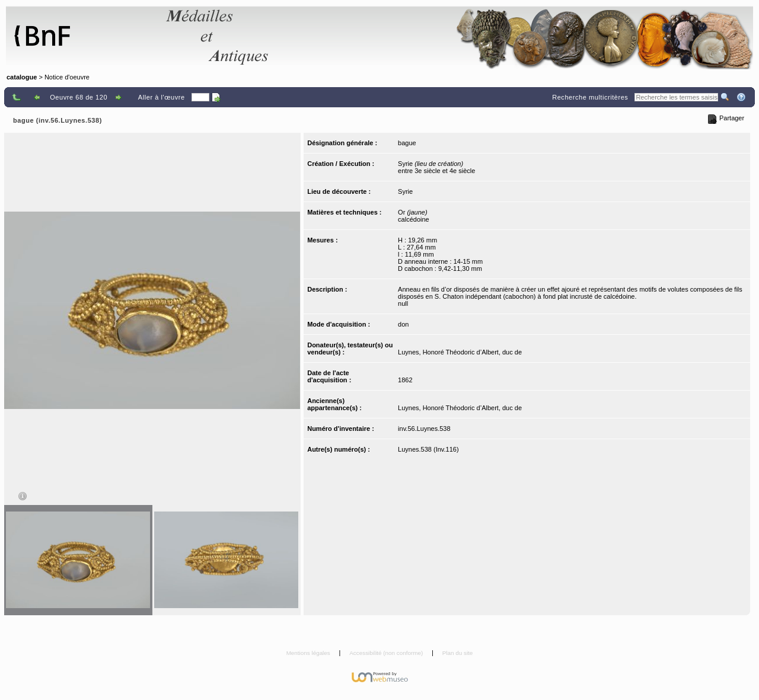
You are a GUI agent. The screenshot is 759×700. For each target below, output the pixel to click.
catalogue (22, 77)
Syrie (405, 191)
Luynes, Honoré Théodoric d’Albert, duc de (460, 352)
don (403, 324)
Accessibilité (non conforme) (387, 653)
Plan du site (458, 653)
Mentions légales (309, 653)
